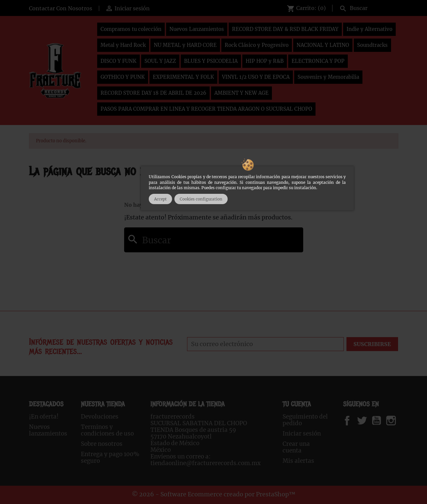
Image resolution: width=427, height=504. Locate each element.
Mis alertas (298, 461)
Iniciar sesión (302, 434)
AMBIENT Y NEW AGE (241, 93)
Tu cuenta (297, 404)
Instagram (399, 421)
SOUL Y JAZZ (160, 61)
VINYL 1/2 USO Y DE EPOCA (256, 77)
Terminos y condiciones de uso (107, 430)
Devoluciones (100, 417)
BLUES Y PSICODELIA (211, 61)
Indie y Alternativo (369, 29)
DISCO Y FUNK (118, 61)
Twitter (366, 421)
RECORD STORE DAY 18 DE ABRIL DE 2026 (153, 93)
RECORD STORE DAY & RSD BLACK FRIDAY (285, 29)
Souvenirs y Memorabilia (328, 77)
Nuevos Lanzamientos (197, 29)
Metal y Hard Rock (123, 45)
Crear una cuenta (296, 447)
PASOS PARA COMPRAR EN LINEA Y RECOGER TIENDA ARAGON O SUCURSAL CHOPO (206, 109)
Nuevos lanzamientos (48, 430)
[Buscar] (367, 7)
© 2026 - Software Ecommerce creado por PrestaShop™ (214, 494)
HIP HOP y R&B (265, 61)
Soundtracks (372, 45)
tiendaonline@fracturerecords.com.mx (206, 463)
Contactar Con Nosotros (61, 8)
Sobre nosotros (102, 444)
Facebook (354, 421)
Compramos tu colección (131, 29)
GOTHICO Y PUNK (123, 77)
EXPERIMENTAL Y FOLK (183, 77)
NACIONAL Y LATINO (323, 45)
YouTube (382, 421)
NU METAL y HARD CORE (185, 45)
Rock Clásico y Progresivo (257, 45)
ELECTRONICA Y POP (318, 61)
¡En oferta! (44, 417)
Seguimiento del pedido (305, 420)
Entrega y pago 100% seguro (110, 457)
